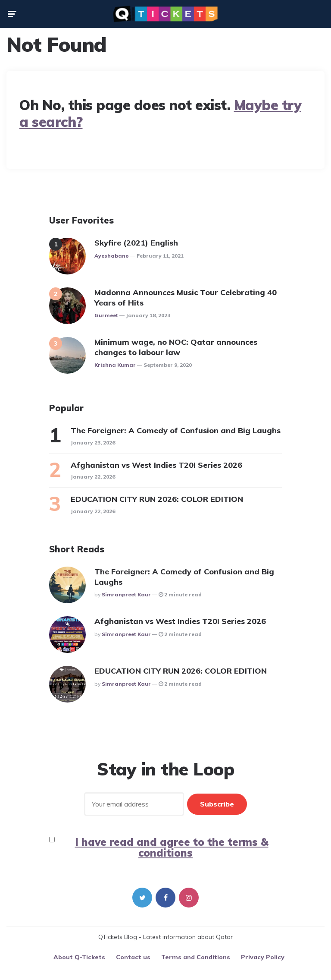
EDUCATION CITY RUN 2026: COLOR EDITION (158, 499)
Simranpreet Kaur (126, 594)
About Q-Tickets (79, 957)
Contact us (133, 957)
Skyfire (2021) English (136, 243)
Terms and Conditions (196, 957)
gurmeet (106, 315)
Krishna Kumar (115, 365)
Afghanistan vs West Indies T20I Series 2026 (156, 465)
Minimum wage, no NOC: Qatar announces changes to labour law (176, 347)
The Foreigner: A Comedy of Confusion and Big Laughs (176, 430)
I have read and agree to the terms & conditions (172, 847)
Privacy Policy (263, 957)
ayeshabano (112, 256)
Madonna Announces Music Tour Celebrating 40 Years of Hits (186, 297)
